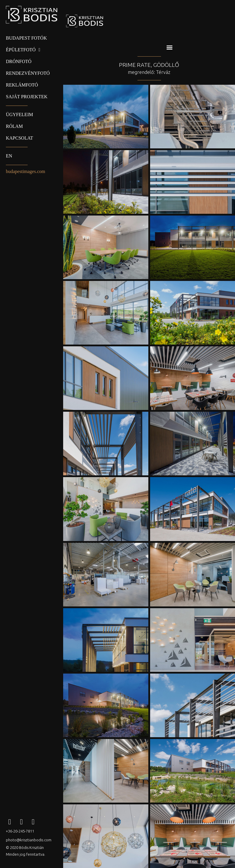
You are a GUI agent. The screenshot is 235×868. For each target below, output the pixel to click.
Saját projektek (27, 97)
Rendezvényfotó (28, 73)
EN (9, 156)
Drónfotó (19, 61)
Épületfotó (23, 50)
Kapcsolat (19, 138)
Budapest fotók (26, 38)
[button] (170, 47)
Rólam (14, 126)
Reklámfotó (22, 85)
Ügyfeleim (19, 115)
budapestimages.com (26, 171)
